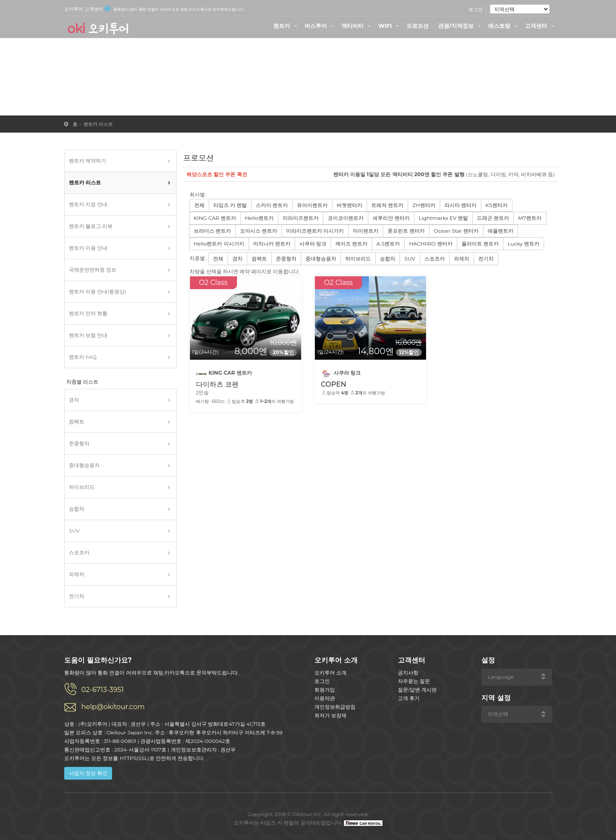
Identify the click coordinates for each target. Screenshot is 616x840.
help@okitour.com (113, 707)
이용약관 (325, 698)
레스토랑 (504, 26)
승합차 (77, 509)
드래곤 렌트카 (493, 218)
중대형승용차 (84, 465)
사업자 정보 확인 (88, 773)
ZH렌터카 (424, 205)
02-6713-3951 (102, 690)
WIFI (390, 26)
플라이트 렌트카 (480, 244)
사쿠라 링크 (313, 244)
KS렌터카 (497, 205)
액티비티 (357, 26)
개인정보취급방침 (335, 707)
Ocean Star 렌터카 (456, 231)
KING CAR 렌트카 (215, 218)
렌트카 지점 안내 (88, 204)
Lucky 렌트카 (524, 244)
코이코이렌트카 (346, 218)
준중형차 (79, 443)
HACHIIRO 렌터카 (431, 244)
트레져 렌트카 (387, 205)
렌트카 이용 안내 (88, 248)
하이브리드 (82, 487)
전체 (199, 205)
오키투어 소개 (330, 673)
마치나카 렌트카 (272, 244)
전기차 (77, 596)
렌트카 (286, 26)
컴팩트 (77, 421)
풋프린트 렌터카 (406, 231)
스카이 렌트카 (272, 205)
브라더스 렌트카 (212, 231)
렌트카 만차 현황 (88, 313)
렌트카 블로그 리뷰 (91, 226)
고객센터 (541, 26)
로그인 (475, 9)
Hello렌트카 (259, 218)
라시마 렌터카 (461, 205)
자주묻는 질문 (414, 681)
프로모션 (418, 26)
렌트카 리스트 (98, 124)
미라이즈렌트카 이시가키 (315, 231)
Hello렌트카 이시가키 (219, 244)
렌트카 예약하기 (87, 161)
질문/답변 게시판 (417, 690)
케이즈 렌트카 (351, 244)
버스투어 (320, 26)
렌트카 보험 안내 (88, 335)
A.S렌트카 (388, 244)
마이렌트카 (366, 231)
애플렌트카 (500, 231)
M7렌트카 (530, 218)
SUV (74, 531)
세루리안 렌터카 (391, 218)
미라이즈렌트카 (301, 218)
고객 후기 (409, 698)
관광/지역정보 (461, 26)
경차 (74, 400)
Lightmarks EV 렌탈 (443, 218)
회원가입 (325, 690)
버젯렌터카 (349, 205)
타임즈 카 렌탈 (230, 205)
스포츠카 (79, 552)
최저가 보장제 (330, 715)
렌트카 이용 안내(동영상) (98, 291)
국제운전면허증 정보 (93, 270)
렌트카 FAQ (83, 357)
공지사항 (408, 673)
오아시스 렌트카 (259, 231)
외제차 (77, 574)
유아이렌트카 (312, 205)
